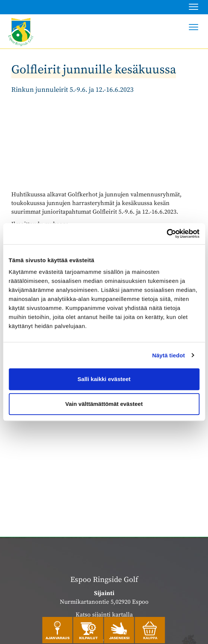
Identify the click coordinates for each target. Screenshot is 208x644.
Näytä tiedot (169, 355)
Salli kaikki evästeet (104, 379)
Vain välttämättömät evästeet (104, 404)
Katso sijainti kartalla (104, 615)
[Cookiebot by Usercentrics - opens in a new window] (166, 234)
